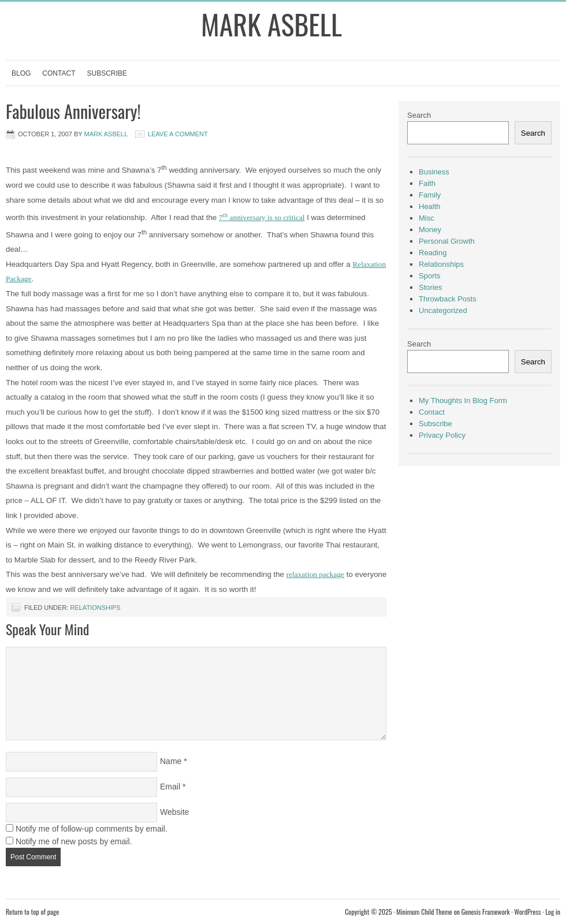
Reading (433, 253)
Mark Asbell (271, 24)
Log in (553, 912)
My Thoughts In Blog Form (463, 400)
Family (430, 195)
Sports (430, 276)
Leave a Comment (178, 134)
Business (434, 172)
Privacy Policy (442, 435)
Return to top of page (32, 912)
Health (430, 206)
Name (171, 761)
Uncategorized (443, 310)
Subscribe (107, 73)
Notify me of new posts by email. (74, 841)
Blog (21, 73)
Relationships (95, 608)
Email (170, 787)
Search (419, 115)
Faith (427, 183)
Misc (427, 218)
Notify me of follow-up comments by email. (92, 829)
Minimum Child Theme (424, 912)
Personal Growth (447, 241)
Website (174, 812)
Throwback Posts (448, 299)
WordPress (527, 912)
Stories (430, 287)
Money (430, 230)
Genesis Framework (486, 912)
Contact (59, 73)
